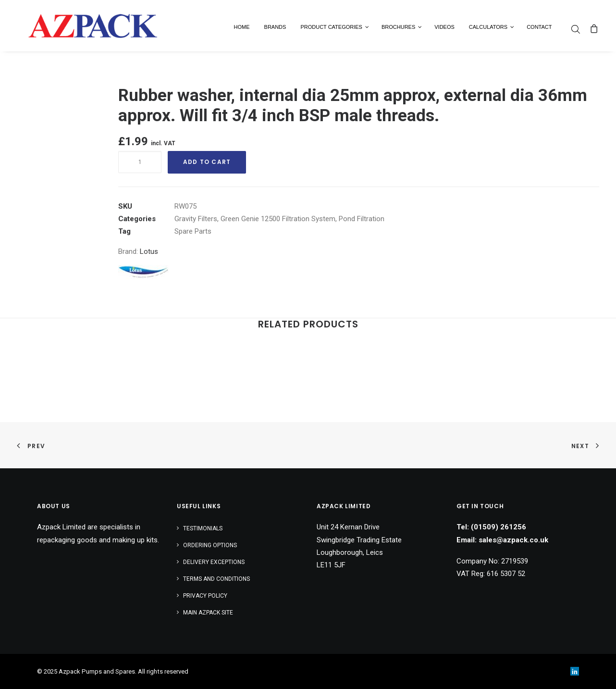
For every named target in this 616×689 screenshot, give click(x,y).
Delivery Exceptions (214, 562)
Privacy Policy (205, 596)
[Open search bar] (576, 29)
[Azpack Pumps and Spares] (82, 26)
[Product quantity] (140, 162)
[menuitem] (578, 29)
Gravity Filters (196, 219)
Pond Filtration (362, 219)
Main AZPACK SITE (208, 613)
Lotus (149, 251)
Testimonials (203, 528)
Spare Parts (193, 231)
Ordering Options (210, 545)
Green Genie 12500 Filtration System (278, 219)
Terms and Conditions (216, 579)
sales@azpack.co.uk (513, 540)
